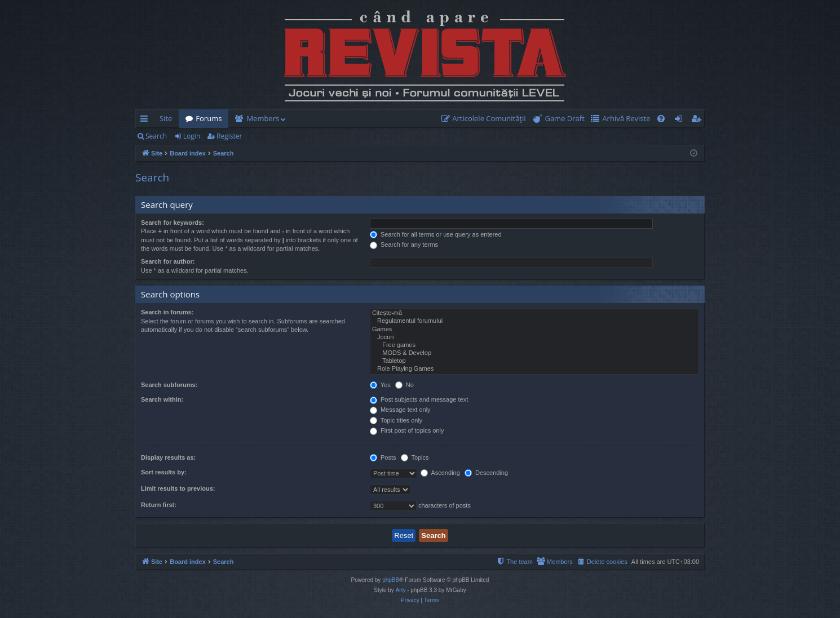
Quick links (146, 121)
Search (156, 136)
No (404, 385)
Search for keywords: (173, 223)
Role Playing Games (534, 369)
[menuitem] (486, 119)
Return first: (159, 505)
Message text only (400, 410)
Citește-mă (534, 313)
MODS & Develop (534, 353)
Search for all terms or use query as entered (436, 234)
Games (534, 330)
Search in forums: (167, 312)
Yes (380, 385)
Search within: (162, 399)
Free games (534, 345)
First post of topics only (407, 430)
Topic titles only (396, 420)
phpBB (391, 580)
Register (229, 136)
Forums (209, 118)
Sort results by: (164, 472)
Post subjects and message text (419, 399)
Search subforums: (169, 385)
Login (192, 136)
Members (263, 118)
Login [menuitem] (681, 121)
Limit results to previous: (178, 488)
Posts (383, 457)
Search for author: (168, 261)
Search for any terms (404, 244)
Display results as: (168, 457)
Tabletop (534, 361)
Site (166, 118)
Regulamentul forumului (534, 321)
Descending (486, 473)
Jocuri (534, 337)
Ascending (440, 473)
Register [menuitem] (698, 121)
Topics (415, 457)
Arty (401, 590)
